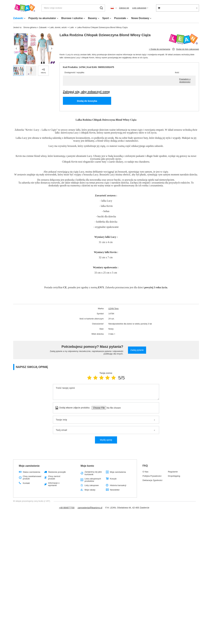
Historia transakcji (118, 485)
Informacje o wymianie (54, 484)
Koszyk (113, 479)
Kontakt (26, 483)
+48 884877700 (67, 508)
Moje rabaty (90, 490)
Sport (106, 18)
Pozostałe (120, 18)
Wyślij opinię (106, 440)
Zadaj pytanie (137, 350)
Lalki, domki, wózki (58, 27)
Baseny (93, 18)
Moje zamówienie (29, 466)
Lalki (72, 27)
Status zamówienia (32, 472)
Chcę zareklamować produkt (32, 478)
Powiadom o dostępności (185, 80)
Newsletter (115, 490)
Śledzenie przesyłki (57, 472)
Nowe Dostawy (140, 18)
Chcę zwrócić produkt (54, 478)
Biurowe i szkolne (72, 18)
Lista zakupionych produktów (93, 480)
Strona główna (30, 27)
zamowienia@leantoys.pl (90, 508)
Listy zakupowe (139, 8)
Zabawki (18, 18)
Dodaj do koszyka (87, 101)
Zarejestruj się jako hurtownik (93, 473)
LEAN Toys (114, 309)
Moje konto (87, 466)
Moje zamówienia (118, 472)
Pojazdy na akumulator (42, 18)
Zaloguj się (124, 8)
